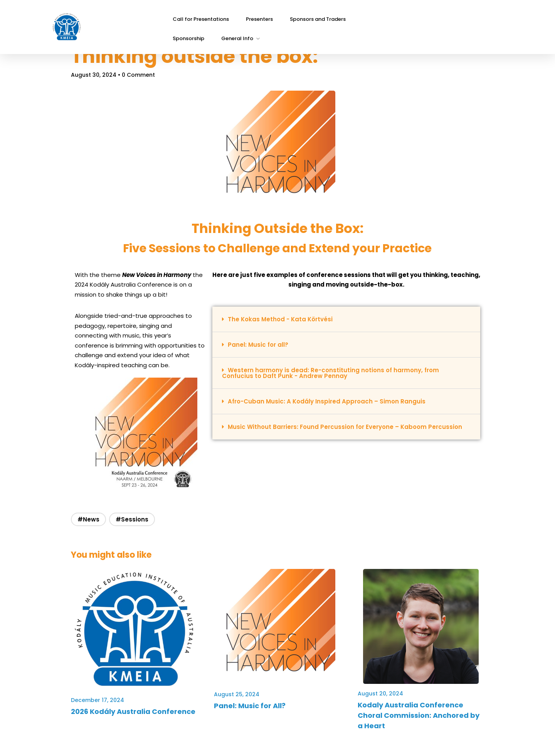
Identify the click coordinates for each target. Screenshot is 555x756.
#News (98, 521)
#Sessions (142, 521)
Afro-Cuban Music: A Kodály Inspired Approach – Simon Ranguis (330, 403)
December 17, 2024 (108, 696)
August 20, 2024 (376, 695)
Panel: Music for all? (262, 346)
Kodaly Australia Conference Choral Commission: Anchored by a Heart (409, 717)
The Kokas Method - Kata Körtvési (284, 321)
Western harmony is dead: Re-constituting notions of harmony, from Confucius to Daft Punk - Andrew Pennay (334, 375)
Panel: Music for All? (253, 707)
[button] (343, 321)
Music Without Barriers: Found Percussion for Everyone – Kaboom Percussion (328, 431)
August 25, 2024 (240, 696)
